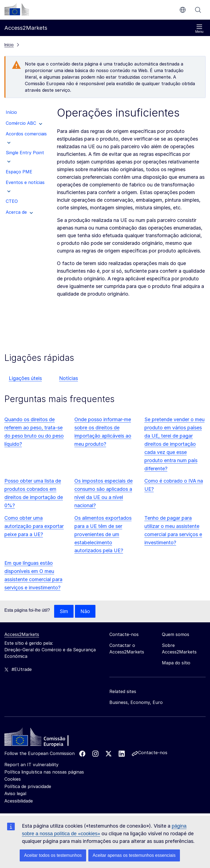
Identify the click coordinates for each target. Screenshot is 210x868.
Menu (199, 29)
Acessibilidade (19, 801)
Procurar (198, 10)
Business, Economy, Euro (136, 703)
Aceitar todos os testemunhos (53, 855)
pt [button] (183, 10)
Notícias (68, 378)
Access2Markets (22, 635)
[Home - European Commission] (44, 739)
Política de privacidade (28, 786)
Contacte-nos (153, 753)
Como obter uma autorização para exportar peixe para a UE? (34, 526)
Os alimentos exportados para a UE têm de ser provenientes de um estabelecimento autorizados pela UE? (103, 534)
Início (9, 45)
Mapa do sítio (176, 663)
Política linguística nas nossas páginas (44, 772)
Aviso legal (15, 794)
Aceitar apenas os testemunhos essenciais (134, 855)
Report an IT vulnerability (31, 765)
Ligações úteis (25, 378)
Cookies (13, 779)
